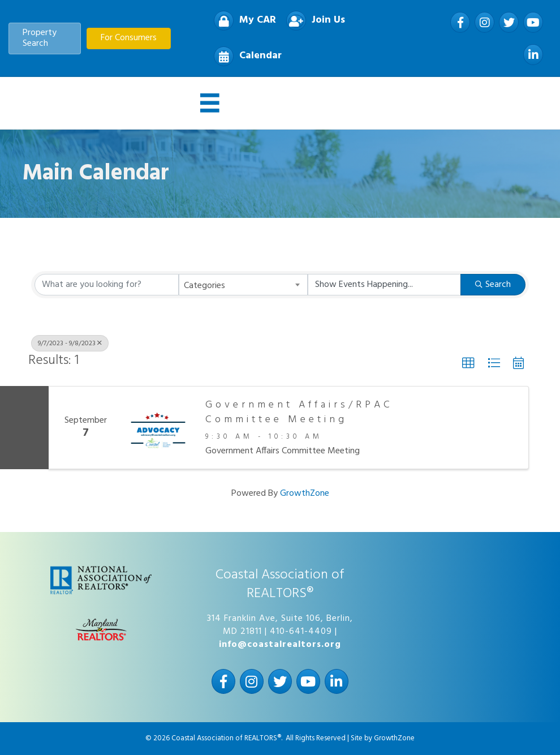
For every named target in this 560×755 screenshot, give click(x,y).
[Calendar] (245, 56)
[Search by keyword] (107, 285)
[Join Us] (313, 21)
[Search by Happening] (384, 285)
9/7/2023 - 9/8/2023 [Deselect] (70, 344)
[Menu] (210, 103)
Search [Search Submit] (493, 285)
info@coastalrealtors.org (280, 645)
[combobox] (244, 285)
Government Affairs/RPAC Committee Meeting (299, 412)
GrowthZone (305, 494)
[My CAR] (242, 21)
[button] (468, 363)
